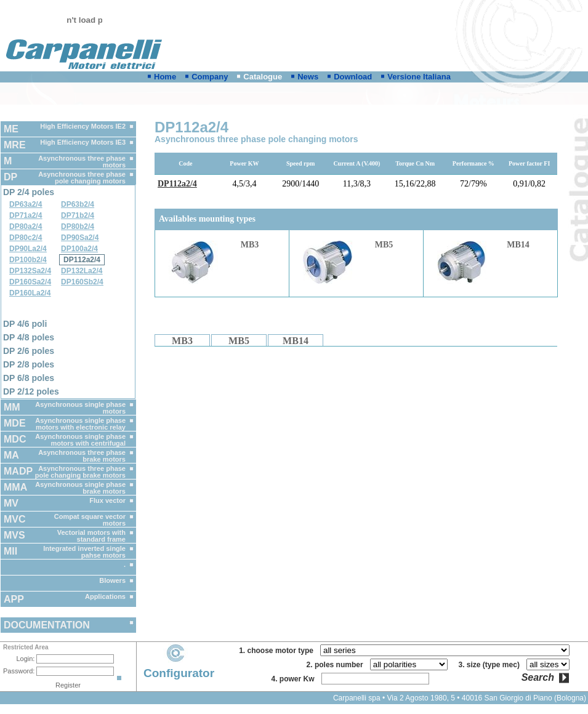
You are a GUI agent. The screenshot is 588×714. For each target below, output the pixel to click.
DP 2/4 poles (29, 192)
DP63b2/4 (78, 204)
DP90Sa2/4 (80, 238)
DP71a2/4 (26, 215)
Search (538, 678)
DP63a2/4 (26, 204)
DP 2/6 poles (29, 351)
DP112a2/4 (82, 260)
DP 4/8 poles (29, 337)
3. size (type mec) (491, 665)
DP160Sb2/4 (82, 282)
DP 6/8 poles (29, 378)
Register (68, 685)
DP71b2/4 (78, 215)
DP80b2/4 (78, 227)
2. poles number (337, 665)
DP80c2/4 (26, 238)
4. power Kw (295, 679)
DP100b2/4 (28, 260)
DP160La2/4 (30, 293)
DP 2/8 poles (29, 364)
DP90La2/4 (28, 249)
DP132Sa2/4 (30, 271)
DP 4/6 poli (25, 324)
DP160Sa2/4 (30, 282)
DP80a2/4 (26, 227)
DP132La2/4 (82, 271)
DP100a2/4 (79, 249)
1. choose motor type (278, 651)
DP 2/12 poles (31, 391)
